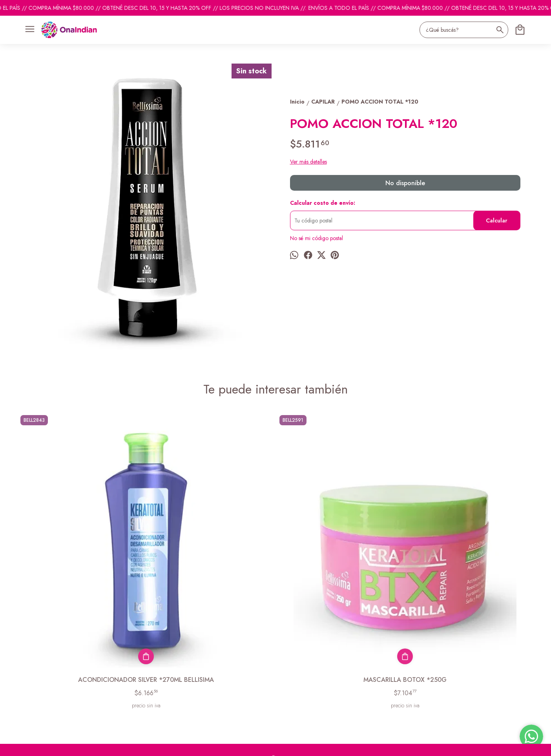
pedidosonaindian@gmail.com (310, 654)
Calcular (497, 220)
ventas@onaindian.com (302, 683)
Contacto (27, 674)
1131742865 (291, 669)
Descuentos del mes (39, 683)
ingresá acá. (228, 745)
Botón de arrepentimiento (265, 745)
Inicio (23, 654)
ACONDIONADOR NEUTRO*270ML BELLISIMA (470, 555)
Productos (28, 664)
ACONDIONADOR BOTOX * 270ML (340, 550)
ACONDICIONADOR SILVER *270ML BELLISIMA (81, 555)
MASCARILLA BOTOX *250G (211, 550)
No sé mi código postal (317, 238)
